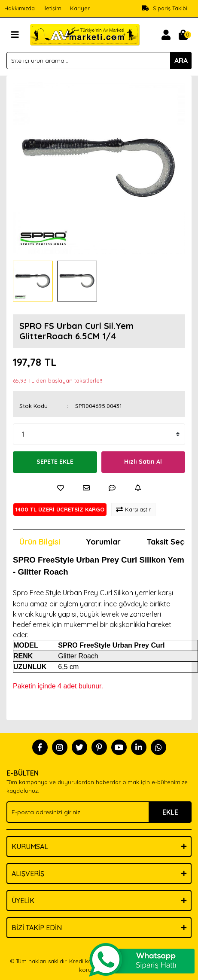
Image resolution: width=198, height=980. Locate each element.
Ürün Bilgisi (40, 542)
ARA (181, 61)
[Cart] (183, 35)
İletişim (52, 8)
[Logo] (85, 34)
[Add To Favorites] (61, 488)
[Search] (99, 61)
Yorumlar (103, 542)
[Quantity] (99, 434)
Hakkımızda (20, 8)
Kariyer (80, 8)
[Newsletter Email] (99, 812)
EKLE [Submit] (170, 812)
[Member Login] (166, 35)
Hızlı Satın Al (143, 462)
